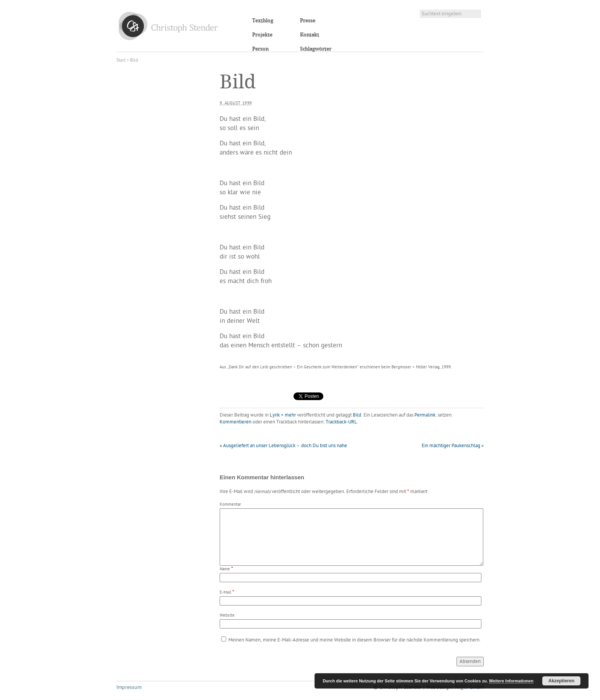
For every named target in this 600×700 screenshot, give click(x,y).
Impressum (129, 688)
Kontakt (310, 35)
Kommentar (230, 505)
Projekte (262, 35)
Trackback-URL (341, 422)
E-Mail (225, 593)
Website (227, 616)
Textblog (263, 21)
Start (121, 60)
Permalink (425, 415)
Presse (308, 21)
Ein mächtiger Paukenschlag (453, 446)
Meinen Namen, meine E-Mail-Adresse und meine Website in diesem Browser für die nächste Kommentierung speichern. (355, 640)
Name (225, 569)
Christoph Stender (168, 26)
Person (260, 49)
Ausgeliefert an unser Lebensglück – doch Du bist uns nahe (283, 446)
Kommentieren (236, 422)
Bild (357, 415)
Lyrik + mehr (283, 415)
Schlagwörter (316, 49)
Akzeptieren (561, 681)
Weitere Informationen (511, 681)
